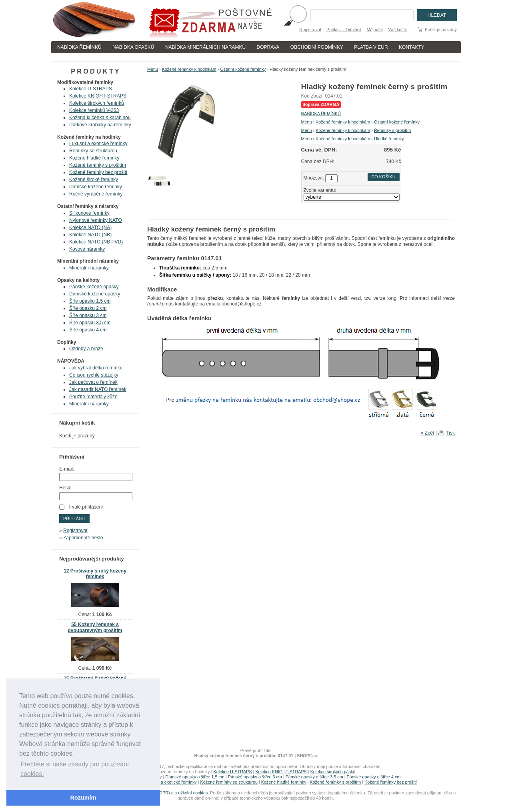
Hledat (437, 15)
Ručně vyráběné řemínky (96, 194)
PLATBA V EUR (371, 47)
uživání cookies (193, 793)
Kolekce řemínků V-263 (94, 110)
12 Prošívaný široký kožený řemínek (95, 574)
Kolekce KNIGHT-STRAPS (98, 96)
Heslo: (66, 488)
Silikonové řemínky (89, 213)
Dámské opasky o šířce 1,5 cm (195, 777)
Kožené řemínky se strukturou (229, 782)
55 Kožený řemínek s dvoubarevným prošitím (95, 627)
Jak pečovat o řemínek (93, 382)
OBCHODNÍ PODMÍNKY (317, 47)
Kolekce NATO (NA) (90, 227)
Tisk (450, 433)
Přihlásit (74, 519)
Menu (153, 69)
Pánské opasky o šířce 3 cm (255, 777)
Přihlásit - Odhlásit (344, 30)
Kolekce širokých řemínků (97, 103)
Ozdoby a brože (86, 349)
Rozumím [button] (83, 798)
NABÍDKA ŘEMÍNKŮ (79, 47)
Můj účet (375, 30)
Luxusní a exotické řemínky (98, 144)
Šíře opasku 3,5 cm (90, 323)
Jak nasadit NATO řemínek (98, 389)
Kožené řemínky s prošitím (98, 165)
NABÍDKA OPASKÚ (133, 47)
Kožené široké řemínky (94, 180)
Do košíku (384, 177)
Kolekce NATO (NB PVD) (96, 242)
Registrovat (310, 30)
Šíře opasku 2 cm (88, 308)
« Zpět (428, 433)
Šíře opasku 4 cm (88, 330)
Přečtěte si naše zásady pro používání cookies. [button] (75, 769)
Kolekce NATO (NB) (90, 235)
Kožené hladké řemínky (94, 158)
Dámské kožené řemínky (96, 187)
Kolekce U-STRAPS (91, 89)
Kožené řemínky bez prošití (98, 172)
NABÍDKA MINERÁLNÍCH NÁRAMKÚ (205, 47)
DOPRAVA (268, 47)
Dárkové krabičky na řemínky (100, 125)
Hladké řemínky (389, 139)
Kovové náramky (87, 249)
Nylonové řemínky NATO (96, 220)
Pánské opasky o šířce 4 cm (373, 777)
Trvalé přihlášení (85, 507)
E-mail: (67, 469)
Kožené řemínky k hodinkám (189, 69)
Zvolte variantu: (320, 190)
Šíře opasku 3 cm (88, 315)
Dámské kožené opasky (95, 294)
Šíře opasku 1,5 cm (90, 301)
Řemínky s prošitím (392, 130)
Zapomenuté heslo (83, 538)
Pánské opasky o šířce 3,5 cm (314, 777)
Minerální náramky (89, 268)
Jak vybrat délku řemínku (96, 368)
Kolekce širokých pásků (333, 772)
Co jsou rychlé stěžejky (94, 375)
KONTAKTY (412, 47)
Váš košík (397, 30)
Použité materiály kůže (93, 397)
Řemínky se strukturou (93, 151)
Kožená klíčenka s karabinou (100, 118)
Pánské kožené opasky (94, 287)
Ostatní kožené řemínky (243, 69)
